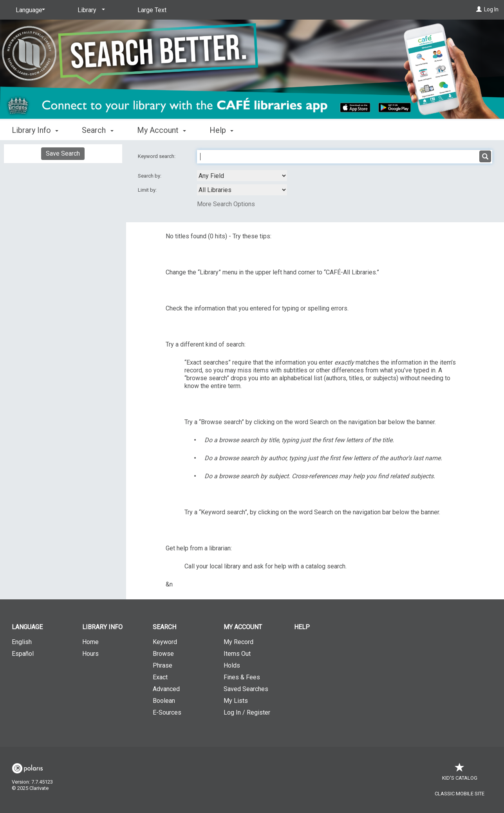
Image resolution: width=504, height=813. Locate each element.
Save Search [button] (63, 153)
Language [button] (27, 627)
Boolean (164, 701)
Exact (160, 677)
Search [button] (98, 130)
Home (90, 642)
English (22, 642)
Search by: (150, 176)
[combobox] (242, 176)
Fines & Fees (242, 677)
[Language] (29, 10)
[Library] (90, 10)
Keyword (165, 642)
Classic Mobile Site (460, 794)
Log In (491, 9)
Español (23, 654)
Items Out (237, 654)
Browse (163, 654)
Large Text (152, 10)
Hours (90, 654)
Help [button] (221, 130)
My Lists (236, 701)
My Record (238, 642)
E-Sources (167, 712)
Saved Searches (246, 689)
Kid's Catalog (460, 774)
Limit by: (148, 190)
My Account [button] (162, 130)
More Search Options (226, 204)
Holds (232, 665)
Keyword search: (157, 156)
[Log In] (479, 9)
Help (302, 627)
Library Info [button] (35, 130)
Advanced (166, 689)
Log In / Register (247, 712)
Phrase (163, 665)
